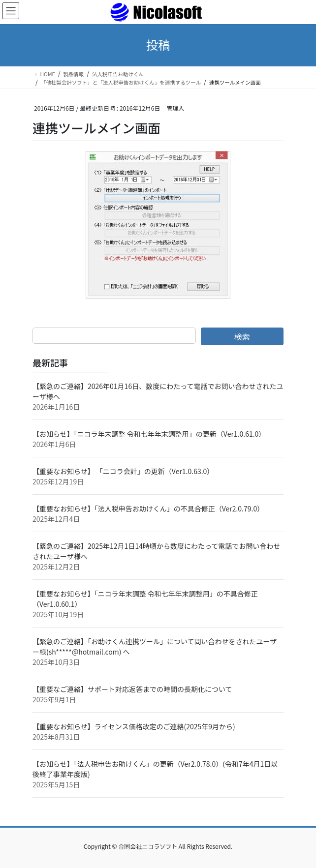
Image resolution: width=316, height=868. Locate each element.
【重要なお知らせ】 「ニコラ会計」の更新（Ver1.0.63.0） (123, 471)
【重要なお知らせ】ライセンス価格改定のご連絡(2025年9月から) (134, 726)
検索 (242, 336)
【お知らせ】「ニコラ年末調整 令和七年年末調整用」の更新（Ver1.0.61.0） (149, 434)
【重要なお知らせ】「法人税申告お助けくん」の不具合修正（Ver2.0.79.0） (148, 509)
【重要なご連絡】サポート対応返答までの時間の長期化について (132, 689)
